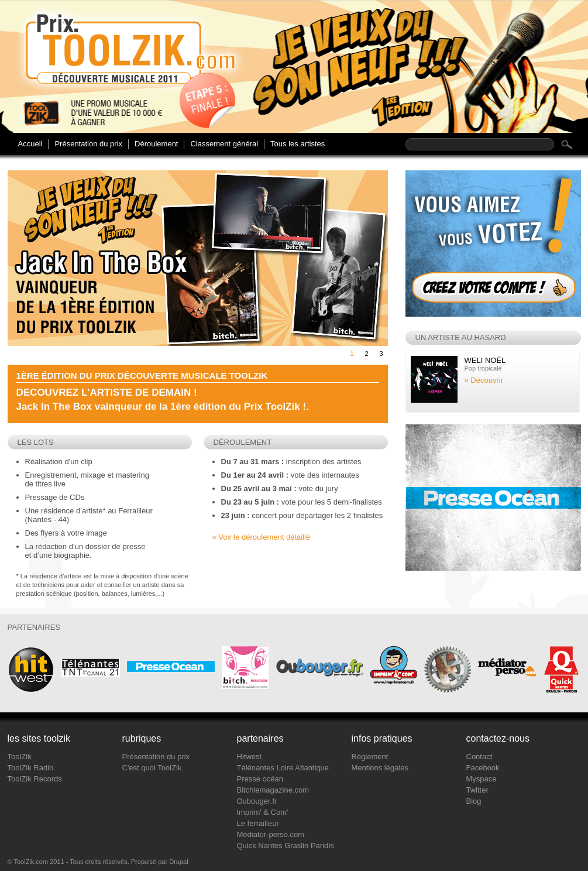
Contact (479, 757)
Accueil (30, 144)
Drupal (178, 862)
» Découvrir (484, 380)
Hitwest (250, 757)
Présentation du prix (88, 144)
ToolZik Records (35, 779)
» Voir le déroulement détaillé (262, 537)
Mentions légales (380, 768)
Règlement (370, 757)
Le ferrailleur (258, 823)
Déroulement (156, 144)
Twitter (477, 790)
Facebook (483, 768)
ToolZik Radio (31, 768)
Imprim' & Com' (263, 812)
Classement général (224, 144)
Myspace (482, 779)
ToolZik (20, 757)
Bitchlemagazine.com (273, 790)
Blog (474, 801)
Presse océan (260, 779)
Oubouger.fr (257, 801)
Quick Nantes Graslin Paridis (286, 846)
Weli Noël (485, 360)
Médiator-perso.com (271, 834)
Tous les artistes (298, 144)
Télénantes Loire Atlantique (283, 768)
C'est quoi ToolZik (152, 768)
